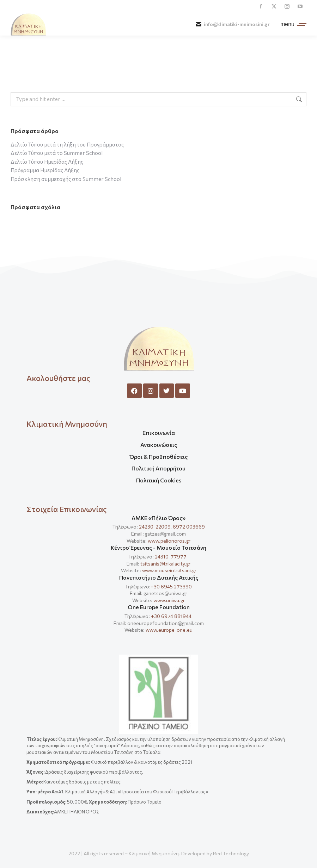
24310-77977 (171, 557)
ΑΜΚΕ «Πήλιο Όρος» (158, 518)
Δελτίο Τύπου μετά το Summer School (57, 153)
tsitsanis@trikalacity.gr (165, 564)
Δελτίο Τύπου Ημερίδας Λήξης (47, 162)
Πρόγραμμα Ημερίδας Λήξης (45, 170)
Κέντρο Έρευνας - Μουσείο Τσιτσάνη (158, 547)
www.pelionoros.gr (169, 541)
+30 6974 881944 (171, 616)
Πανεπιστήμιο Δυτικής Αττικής (159, 577)
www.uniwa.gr (169, 600)
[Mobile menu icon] (292, 24)
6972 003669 (189, 527)
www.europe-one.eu (169, 630)
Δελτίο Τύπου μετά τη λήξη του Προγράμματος (67, 144)
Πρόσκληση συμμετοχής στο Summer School (66, 179)
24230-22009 (155, 527)
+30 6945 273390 (171, 586)
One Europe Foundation (159, 607)
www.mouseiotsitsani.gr (169, 570)
